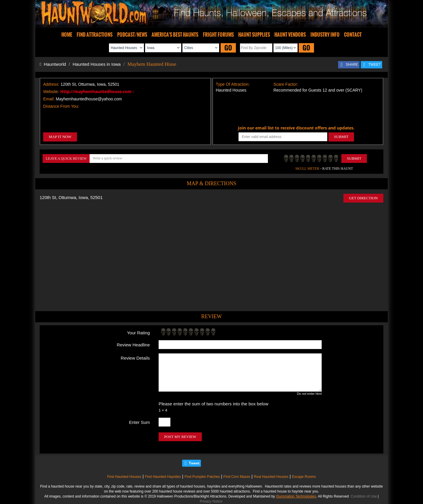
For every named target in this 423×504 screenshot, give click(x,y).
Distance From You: (61, 106)
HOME (67, 35)
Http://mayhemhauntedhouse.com (97, 91)
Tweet (194, 463)
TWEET (375, 65)
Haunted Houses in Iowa (96, 64)
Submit (354, 158)
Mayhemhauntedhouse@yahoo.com (89, 99)
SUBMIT (341, 137)
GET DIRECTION (363, 198)
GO (228, 48)
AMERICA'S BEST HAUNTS (175, 35)
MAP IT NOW (60, 137)
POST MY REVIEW (180, 437)
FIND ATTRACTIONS (95, 35)
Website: (51, 92)
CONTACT (353, 35)
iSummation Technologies (296, 496)
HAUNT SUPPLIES (254, 35)
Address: (51, 84)
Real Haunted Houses (271, 477)
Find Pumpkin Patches (202, 477)
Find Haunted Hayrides (163, 477)
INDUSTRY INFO (325, 35)
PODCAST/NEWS (132, 35)
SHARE (352, 65)
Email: (49, 99)
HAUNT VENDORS (290, 35)
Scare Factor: (286, 84)
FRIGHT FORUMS (218, 35)
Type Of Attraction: (233, 84)
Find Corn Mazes (237, 477)
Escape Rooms (304, 477)
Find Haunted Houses (124, 477)
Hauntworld (53, 64)
